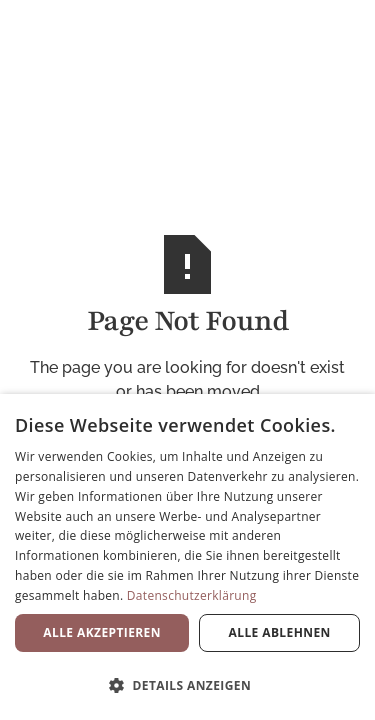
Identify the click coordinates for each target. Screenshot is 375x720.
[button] (187, 685)
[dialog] (187, 557)
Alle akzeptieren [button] (102, 632)
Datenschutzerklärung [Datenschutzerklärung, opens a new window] (192, 595)
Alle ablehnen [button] (280, 632)
